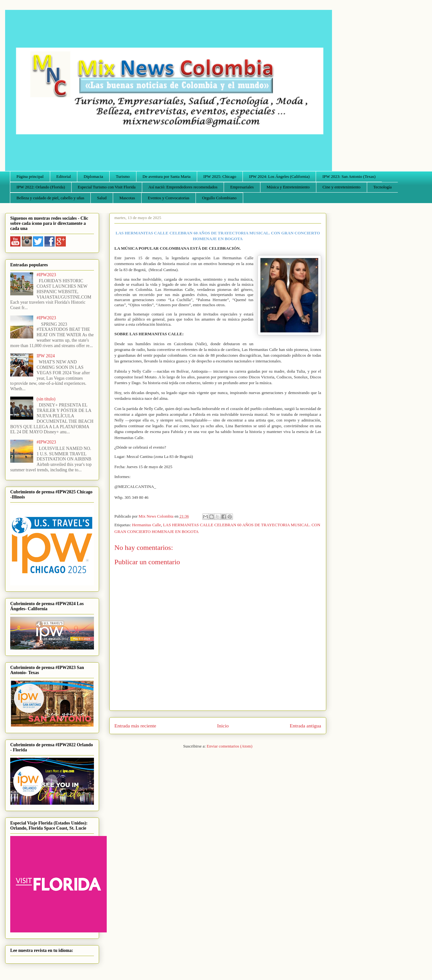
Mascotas (127, 198)
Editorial (64, 176)
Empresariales (242, 187)
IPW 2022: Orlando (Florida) (41, 187)
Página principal (30, 176)
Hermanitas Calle (147, 525)
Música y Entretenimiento (288, 187)
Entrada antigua (305, 726)
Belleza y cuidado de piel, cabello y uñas (50, 198)
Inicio (223, 726)
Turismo (123, 176)
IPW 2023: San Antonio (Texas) (349, 176)
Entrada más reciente (135, 726)
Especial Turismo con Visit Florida (107, 187)
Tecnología (382, 187)
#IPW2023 (46, 275)
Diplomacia (93, 176)
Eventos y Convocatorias (169, 198)
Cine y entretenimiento (341, 187)
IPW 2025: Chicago (220, 176)
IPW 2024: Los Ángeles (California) (279, 176)
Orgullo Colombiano (219, 198)
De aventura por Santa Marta (166, 176)
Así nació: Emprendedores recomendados (183, 187)
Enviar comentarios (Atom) (230, 746)
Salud (102, 198)
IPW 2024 (46, 356)
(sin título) (46, 399)
